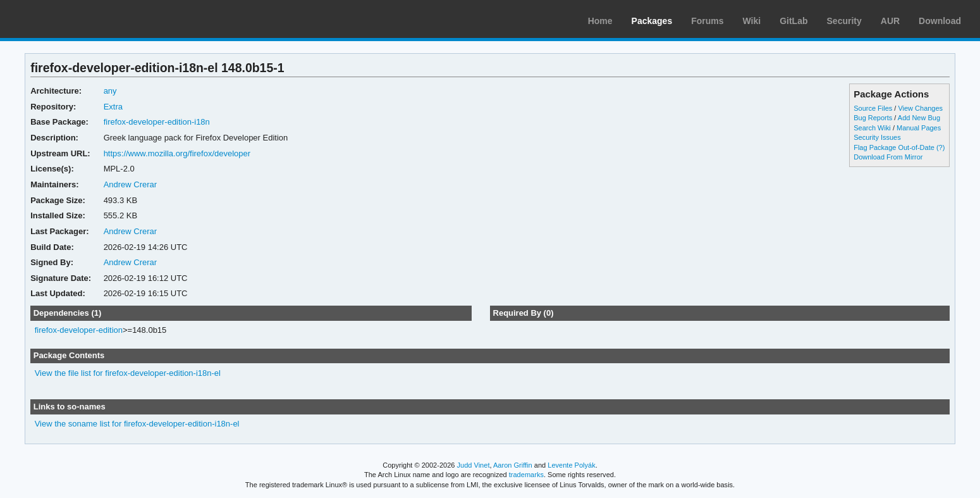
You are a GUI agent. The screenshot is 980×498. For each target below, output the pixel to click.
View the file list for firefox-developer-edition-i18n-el (128, 373)
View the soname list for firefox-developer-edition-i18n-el (137, 424)
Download (940, 21)
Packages (652, 21)
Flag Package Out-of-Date (894, 147)
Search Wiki (872, 128)
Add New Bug (919, 118)
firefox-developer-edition (79, 330)
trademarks (526, 475)
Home (600, 21)
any (110, 91)
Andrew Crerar (130, 184)
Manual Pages (919, 128)
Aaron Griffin (513, 465)
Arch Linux (70, 19)
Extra (113, 107)
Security (844, 21)
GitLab (793, 21)
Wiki (752, 21)
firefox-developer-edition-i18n (157, 122)
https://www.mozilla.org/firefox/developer (177, 153)
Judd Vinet (474, 465)
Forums (707, 21)
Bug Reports (873, 118)
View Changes (920, 108)
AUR (890, 21)
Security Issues (877, 137)
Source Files (873, 108)
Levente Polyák (571, 465)
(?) (940, 147)
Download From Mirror (888, 157)
